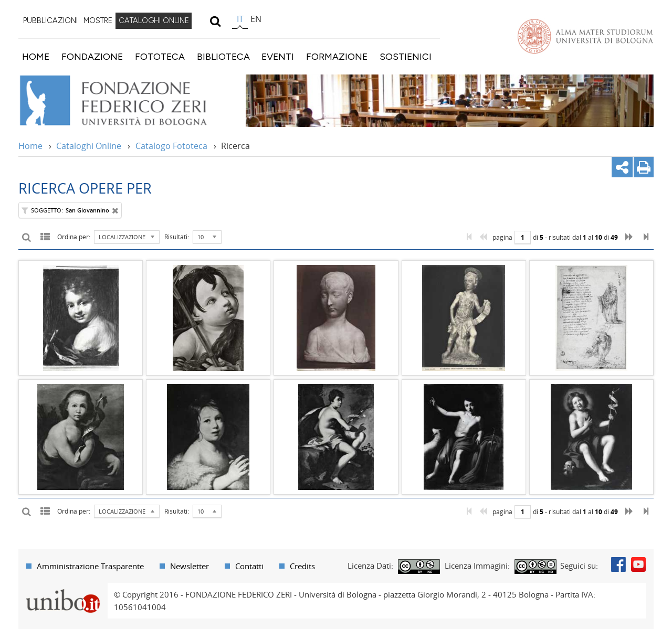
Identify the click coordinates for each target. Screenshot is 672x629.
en (256, 19)
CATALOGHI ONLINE (154, 20)
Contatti (249, 566)
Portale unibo (63, 589)
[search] (215, 21)
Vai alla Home (127, 101)
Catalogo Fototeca (171, 146)
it (240, 19)
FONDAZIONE (92, 56)
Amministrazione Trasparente (90, 566)
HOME (36, 56)
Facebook (618, 564)
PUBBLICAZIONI (50, 20)
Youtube (638, 564)
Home (30, 146)
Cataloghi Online (89, 146)
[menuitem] (50, 21)
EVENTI (278, 56)
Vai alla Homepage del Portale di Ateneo (585, 36)
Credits (302, 566)
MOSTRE (98, 20)
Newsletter (190, 566)
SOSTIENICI (406, 56)
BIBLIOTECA (223, 56)
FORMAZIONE (337, 56)
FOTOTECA (160, 56)
